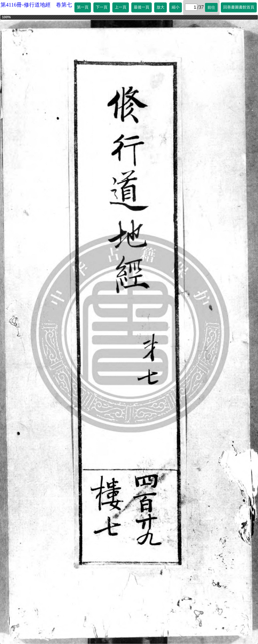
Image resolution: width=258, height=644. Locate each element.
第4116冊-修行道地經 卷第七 (36, 5)
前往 (211, 7)
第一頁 (83, 7)
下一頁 (102, 7)
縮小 (176, 7)
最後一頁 (142, 7)
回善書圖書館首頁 (239, 7)
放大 (160, 7)
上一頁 (121, 7)
